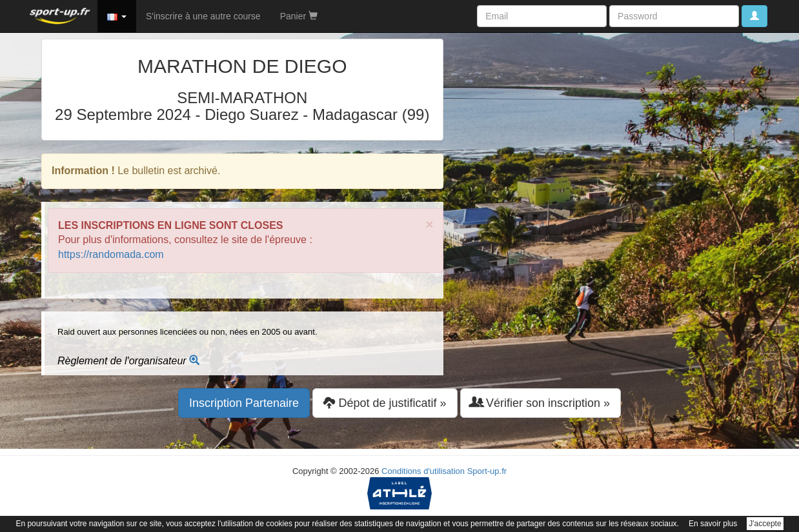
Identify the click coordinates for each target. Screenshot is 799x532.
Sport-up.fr (487, 471)
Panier (299, 16)
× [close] (429, 224)
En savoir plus (713, 524)
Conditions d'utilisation (423, 471)
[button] (117, 16)
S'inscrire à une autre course (203, 16)
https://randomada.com (111, 254)
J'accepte (765, 524)
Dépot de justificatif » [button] (385, 403)
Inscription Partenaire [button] (244, 403)
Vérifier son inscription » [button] (541, 403)
